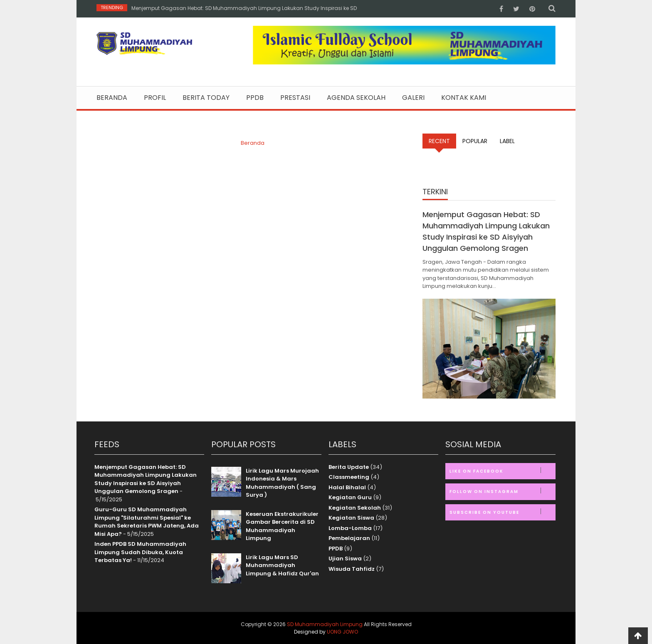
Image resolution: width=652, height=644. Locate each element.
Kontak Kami (464, 98)
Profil (155, 98)
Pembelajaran (349, 538)
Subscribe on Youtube (502, 512)
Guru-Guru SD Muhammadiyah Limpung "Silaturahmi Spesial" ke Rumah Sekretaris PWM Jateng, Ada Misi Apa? (147, 522)
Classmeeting (349, 477)
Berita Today (206, 98)
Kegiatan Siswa (351, 518)
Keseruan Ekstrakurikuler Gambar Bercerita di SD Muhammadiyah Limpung (282, 526)
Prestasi (295, 98)
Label (507, 141)
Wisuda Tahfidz (352, 569)
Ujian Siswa (345, 559)
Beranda (112, 98)
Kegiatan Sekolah (355, 508)
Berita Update (349, 467)
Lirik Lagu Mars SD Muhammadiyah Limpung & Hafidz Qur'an (282, 565)
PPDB (255, 98)
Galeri (413, 98)
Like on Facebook (502, 471)
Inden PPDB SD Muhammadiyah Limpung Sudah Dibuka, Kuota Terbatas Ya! (140, 552)
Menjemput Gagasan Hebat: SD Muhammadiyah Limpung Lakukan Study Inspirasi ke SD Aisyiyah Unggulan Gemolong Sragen (146, 479)
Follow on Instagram (502, 491)
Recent (439, 141)
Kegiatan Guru (350, 497)
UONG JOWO (342, 632)
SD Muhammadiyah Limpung (325, 624)
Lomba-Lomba (350, 528)
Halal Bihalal (347, 487)
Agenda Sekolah (356, 98)
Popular (475, 141)
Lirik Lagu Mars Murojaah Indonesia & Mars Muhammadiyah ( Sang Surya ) (282, 483)
